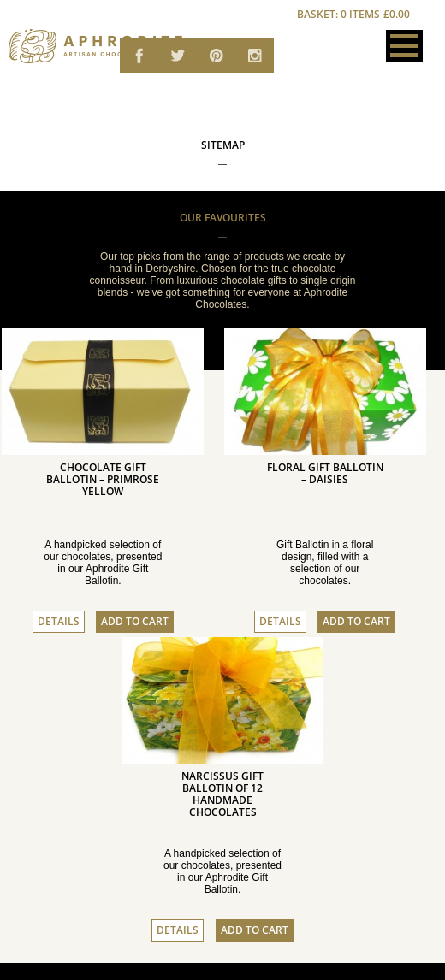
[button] (404, 46)
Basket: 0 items (354, 15)
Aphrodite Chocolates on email (255, 58)
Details (59, 622)
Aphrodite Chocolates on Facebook (139, 58)
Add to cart (135, 622)
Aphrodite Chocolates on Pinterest (216, 58)
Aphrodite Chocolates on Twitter (178, 58)
